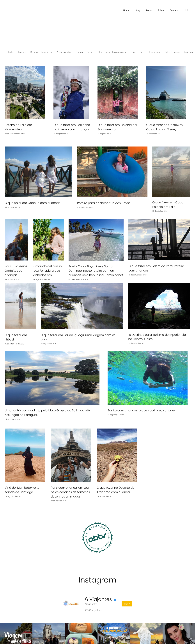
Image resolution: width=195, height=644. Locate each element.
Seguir (127, 604)
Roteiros (22, 52)
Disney (90, 52)
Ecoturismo (155, 52)
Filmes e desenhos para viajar (112, 52)
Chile (133, 52)
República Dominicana (41, 52)
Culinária (188, 52)
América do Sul (64, 52)
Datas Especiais (172, 52)
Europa (79, 52)
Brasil (142, 52)
